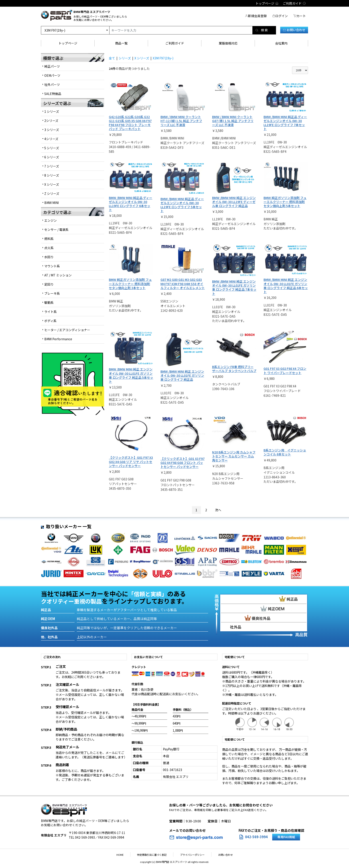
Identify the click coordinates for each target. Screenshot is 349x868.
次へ (218, 510)
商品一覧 (121, 43)
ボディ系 (50, 321)
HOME (127, 855)
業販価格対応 (228, 43)
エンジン (51, 220)
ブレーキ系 (52, 293)
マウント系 (52, 266)
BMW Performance (58, 339)
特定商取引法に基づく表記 (154, 855)
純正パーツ (52, 66)
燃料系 (49, 239)
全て (112, 58)
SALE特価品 (53, 94)
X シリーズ (142, 58)
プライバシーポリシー (190, 855)
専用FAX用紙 (286, 837)
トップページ (68, 43)
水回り (49, 257)
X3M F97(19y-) (163, 58)
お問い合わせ (294, 30)
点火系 (49, 248)
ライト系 (51, 312)
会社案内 (281, 43)
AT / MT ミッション (58, 275)
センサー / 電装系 (56, 230)
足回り (49, 284)
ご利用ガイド (175, 43)
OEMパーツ (52, 75)
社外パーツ (52, 85)
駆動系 (49, 302)
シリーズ (125, 58)
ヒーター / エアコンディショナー (67, 330)
